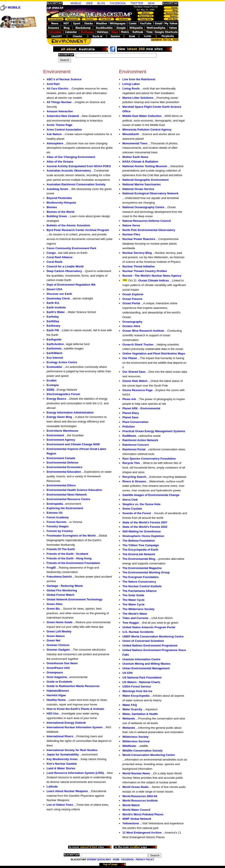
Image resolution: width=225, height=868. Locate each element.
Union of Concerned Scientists (143, 641)
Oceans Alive (131, 326)
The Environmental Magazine (142, 568)
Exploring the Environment (65, 508)
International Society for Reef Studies (72, 750)
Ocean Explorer (133, 294)
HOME (116, 860)
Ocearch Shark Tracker (138, 345)
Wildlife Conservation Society (142, 751)
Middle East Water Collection (142, 116)
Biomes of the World (60, 212)
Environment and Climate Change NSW (73, 444)
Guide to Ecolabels (59, 682)
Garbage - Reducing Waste (65, 586)
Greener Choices (58, 645)
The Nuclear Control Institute (142, 586)
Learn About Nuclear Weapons (67, 791)
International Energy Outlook (66, 723)
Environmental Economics (64, 467)
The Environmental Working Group (146, 572)
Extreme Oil (54, 513)
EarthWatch (54, 353)
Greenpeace (55, 672)
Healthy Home (56, 700)
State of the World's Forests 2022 (145, 527)
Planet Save (130, 417)
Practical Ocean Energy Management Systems (154, 431)
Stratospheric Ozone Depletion (143, 536)
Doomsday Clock (58, 298)
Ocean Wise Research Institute (143, 331)
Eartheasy (53, 326)
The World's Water (135, 614)
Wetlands (129, 719)
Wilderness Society (135, 737)
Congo (51, 253)
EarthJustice (55, 344)
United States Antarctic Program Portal (149, 627)
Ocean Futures (132, 299)
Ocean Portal (131, 303)
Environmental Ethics (61, 485)
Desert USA (54, 289)
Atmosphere (55, 143)
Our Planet (130, 358)
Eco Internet (55, 358)
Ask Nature (54, 134)
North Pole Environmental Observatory (149, 230)
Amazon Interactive (60, 111)
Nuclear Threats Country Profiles (145, 271)
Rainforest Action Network (140, 440)
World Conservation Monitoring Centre (149, 755)
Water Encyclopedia (136, 696)
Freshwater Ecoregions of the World (71, 536)
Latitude (52, 787)
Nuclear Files (131, 234)
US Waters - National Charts (141, 682)
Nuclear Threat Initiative (139, 266)
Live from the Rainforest (139, 79)
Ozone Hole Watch (135, 381)
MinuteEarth (131, 134)
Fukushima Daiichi (59, 577)
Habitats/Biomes (58, 691)
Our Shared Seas (134, 372)
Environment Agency (61, 440)
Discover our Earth (59, 294)
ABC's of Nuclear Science (64, 79)
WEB (89, 3)
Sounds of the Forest (137, 513)
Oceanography (132, 322)
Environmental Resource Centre (68, 499)
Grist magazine (57, 677)
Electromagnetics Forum (63, 394)
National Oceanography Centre (143, 207)
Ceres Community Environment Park (71, 248)
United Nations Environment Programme (150, 645)
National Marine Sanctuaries (142, 184)
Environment (55, 435)
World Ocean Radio (136, 787)
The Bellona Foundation (139, 541)
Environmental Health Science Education (74, 490)
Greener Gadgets (58, 650)
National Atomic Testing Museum (145, 166)
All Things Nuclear (59, 102)
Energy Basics (56, 399)
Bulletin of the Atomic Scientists (68, 225)
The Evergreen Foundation (141, 577)
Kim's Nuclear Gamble (62, 764)
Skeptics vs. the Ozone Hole (141, 504)
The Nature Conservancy (139, 582)
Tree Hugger (131, 623)
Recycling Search (134, 477)
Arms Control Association (64, 130)
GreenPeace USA (58, 668)
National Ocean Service (138, 189)
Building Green (57, 216)
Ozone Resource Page (137, 390)
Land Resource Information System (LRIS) (75, 773)
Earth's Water (56, 312)
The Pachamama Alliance (140, 591)
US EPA (128, 673)
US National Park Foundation (142, 677)
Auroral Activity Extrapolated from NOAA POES (79, 166)
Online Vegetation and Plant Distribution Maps (154, 353)
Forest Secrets (56, 522)
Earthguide (54, 339)
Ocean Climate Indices (154, 280)
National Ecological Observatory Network (150, 193)
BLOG (101, 3)
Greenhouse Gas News (62, 663)
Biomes (52, 207)
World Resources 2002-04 (140, 796)
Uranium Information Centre (141, 659)
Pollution (129, 427)
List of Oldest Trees (60, 805)
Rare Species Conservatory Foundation (149, 459)
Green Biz (53, 609)
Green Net (53, 640)
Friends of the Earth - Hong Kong (69, 558)
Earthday (53, 317)
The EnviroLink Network (139, 554)
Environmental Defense (63, 463)
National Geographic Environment (145, 180)
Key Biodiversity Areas (62, 759)
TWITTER (137, 3)
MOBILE (14, 7)
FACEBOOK (118, 3)
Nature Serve (131, 225)
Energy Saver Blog (59, 417)
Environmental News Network (67, 495)
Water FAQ (130, 705)
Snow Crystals (132, 509)
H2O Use (53, 713)
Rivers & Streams (134, 481)
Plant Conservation (135, 422)
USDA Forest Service (137, 686)
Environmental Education (64, 472)
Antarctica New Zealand (63, 116)
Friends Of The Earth (61, 549)
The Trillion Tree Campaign (141, 545)
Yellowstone (131, 823)
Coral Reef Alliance (60, 257)
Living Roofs (131, 89)
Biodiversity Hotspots (61, 203)
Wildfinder (129, 746)
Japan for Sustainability (63, 754)
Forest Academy (58, 517)
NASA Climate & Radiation (140, 162)
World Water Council (136, 810)
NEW (151, 3)
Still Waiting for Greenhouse (142, 531)
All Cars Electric (58, 89)
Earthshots (54, 348)
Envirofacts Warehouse (62, 431)
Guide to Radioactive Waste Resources (73, 686)
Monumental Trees (135, 143)
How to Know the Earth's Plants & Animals (75, 709)
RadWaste (129, 436)
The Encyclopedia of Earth (140, 550)
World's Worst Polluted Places (143, 814)
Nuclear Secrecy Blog (137, 253)
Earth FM (53, 330)
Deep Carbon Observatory (64, 271)
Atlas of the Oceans (60, 162)
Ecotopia (53, 385)
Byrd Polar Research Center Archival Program (78, 230)
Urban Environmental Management (146, 668)
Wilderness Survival (136, 741)
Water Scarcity (132, 709)
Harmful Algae (56, 695)
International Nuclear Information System (74, 727)
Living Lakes (131, 84)
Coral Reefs (54, 262)
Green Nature (56, 636)
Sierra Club (130, 500)
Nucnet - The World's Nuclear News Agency (152, 276)
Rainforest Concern (136, 445)
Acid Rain (53, 84)
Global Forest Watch (60, 595)
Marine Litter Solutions (138, 98)
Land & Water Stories (61, 768)
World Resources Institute (140, 801)
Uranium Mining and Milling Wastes (146, 664)
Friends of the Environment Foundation (73, 563)
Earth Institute (56, 307)
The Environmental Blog (139, 559)
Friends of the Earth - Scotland (67, 554)
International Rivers (60, 736)
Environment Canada (61, 458)
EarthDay (53, 321)
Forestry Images (58, 526)
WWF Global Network (137, 819)
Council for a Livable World (65, 266)
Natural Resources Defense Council (147, 221)
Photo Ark (129, 399)
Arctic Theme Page (59, 125)
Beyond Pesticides (59, 198)
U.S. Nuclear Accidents (138, 632)
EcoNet (52, 380)
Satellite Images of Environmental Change (151, 495)
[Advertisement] (18, 119)
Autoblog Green (57, 189)
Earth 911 (53, 303)
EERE (50, 390)
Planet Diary (131, 413)
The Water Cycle (133, 600)
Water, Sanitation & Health (140, 714)
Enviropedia (55, 504)
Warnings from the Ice (137, 691)
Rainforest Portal (134, 449)
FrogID (51, 568)
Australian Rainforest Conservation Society (76, 184)
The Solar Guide (133, 595)
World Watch (131, 805)
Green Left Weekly (59, 631)
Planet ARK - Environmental (141, 408)
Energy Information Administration (70, 413)
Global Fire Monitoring (62, 590)
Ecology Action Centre (62, 362)
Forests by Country (60, 531)
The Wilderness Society (138, 609)
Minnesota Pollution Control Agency (147, 130)
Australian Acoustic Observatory (69, 171)
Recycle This (131, 463)
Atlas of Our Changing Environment (71, 157)
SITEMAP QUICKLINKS (99, 860)
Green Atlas (55, 604)
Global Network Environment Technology (74, 599)
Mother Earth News (135, 157)
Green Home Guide (60, 622)
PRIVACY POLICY (145, 860)
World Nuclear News (136, 773)
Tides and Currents (135, 618)
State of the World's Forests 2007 (145, 522)
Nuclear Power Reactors (139, 239)
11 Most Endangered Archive (142, 833)
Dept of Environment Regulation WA (71, 285)
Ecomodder (54, 367)
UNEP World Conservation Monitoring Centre (153, 636)
